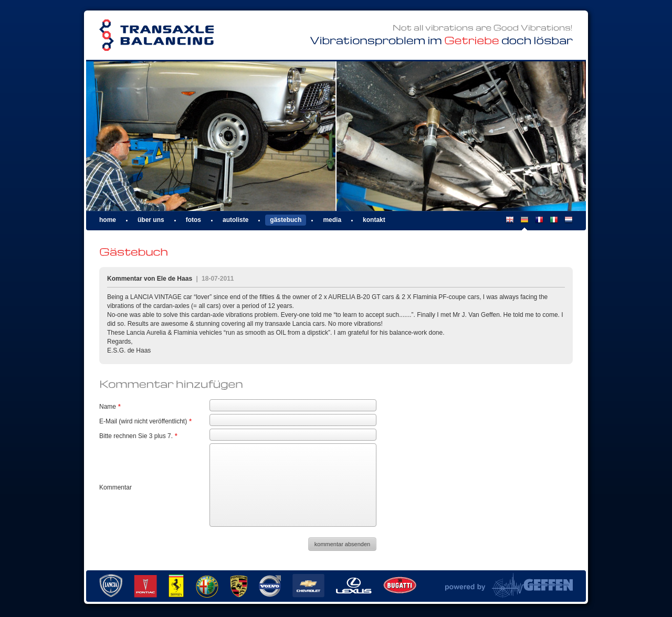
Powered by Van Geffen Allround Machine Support (509, 586)
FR (539, 223)
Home (108, 220)
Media (332, 220)
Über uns (151, 220)
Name (110, 407)
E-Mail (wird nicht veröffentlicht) (145, 421)
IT (554, 223)
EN (510, 223)
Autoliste (235, 220)
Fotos (193, 220)
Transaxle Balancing (156, 35)
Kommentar (115, 487)
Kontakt (374, 220)
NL (569, 223)
